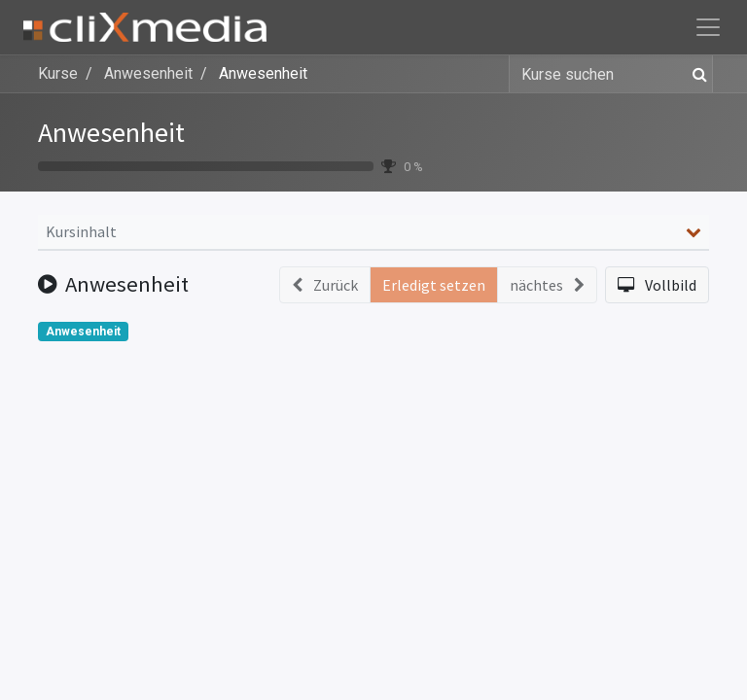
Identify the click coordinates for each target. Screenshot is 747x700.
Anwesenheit (111, 132)
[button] (657, 285)
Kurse (58, 73)
